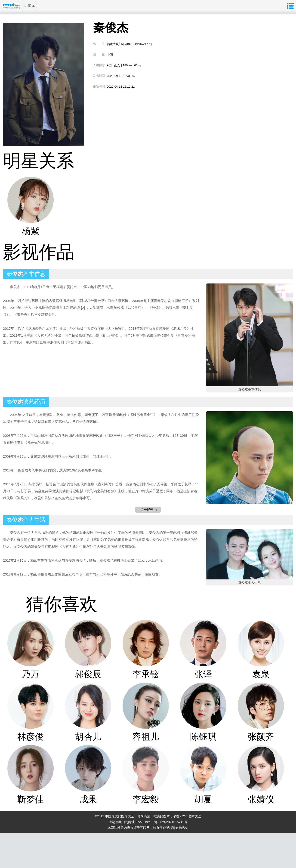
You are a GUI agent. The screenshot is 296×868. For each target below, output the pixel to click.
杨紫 (31, 231)
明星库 (29, 6)
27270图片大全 (11, 6)
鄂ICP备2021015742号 (171, 822)
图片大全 (195, 816)
